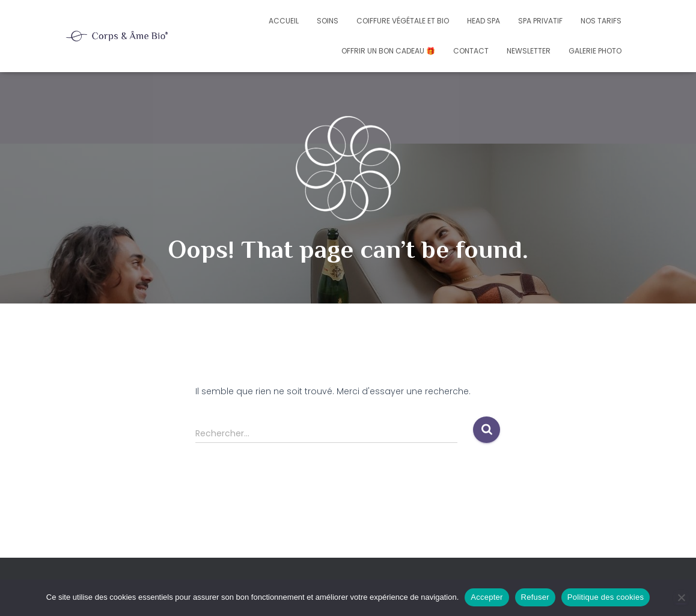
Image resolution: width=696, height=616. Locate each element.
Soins (328, 21)
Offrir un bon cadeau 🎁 (388, 51)
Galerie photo (595, 51)
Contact (471, 51)
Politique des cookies (606, 597)
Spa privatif (540, 21)
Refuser (535, 597)
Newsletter (529, 51)
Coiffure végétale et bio (403, 21)
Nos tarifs (601, 21)
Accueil (284, 21)
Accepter (487, 597)
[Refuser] (681, 597)
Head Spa (484, 21)
